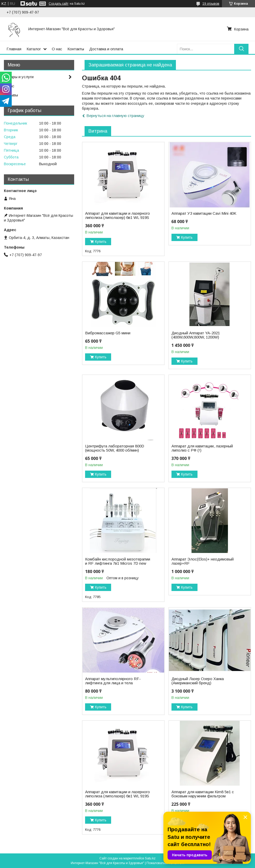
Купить (101, 242)
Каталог (34, 49)
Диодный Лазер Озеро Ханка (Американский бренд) (198, 681)
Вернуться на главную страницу (115, 116)
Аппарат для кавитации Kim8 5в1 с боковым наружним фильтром (203, 794)
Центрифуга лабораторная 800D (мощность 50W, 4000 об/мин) (115, 448)
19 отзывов (211, 4)
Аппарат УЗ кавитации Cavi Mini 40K (204, 213)
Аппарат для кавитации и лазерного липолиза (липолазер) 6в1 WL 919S (117, 216)
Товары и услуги (19, 77)
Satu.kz (150, 858)
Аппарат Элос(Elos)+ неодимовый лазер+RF (203, 561)
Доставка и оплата (106, 49)
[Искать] (241, 49)
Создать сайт (59, 4)
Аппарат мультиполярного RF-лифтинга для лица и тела (113, 681)
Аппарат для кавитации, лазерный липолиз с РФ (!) (202, 448)
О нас (57, 49)
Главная (14, 49)
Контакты (76, 49)
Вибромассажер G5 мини (108, 333)
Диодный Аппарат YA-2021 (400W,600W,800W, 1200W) (196, 335)
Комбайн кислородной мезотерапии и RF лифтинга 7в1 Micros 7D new (118, 561)
